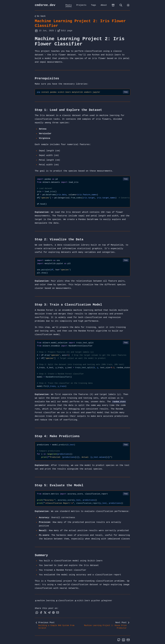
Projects (81, 5)
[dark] (128, 5)
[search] (121, 5)
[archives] (113, 5)
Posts (69, 5)
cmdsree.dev (45, 5)
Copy (126, 92)
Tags (94, 5)
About (104, 5)
